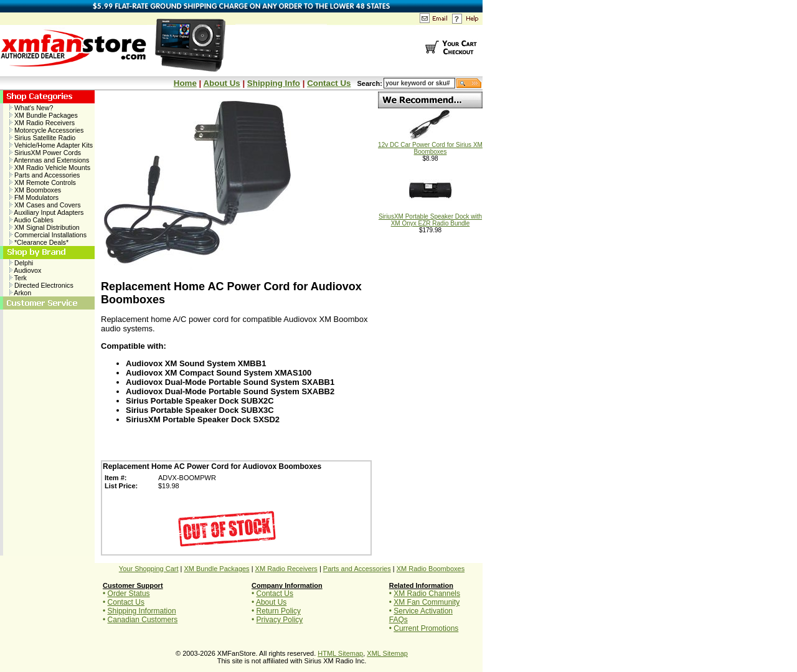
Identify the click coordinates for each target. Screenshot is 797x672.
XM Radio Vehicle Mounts (50, 168)
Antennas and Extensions (49, 160)
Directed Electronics (41, 285)
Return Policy (279, 611)
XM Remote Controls (43, 182)
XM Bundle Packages (44, 115)
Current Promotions (426, 628)
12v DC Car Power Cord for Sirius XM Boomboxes (430, 145)
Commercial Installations (48, 235)
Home (185, 83)
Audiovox (25, 270)
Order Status (129, 594)
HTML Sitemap (340, 653)
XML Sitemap (387, 653)
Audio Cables (31, 220)
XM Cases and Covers (45, 205)
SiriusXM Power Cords (45, 153)
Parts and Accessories (45, 175)
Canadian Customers (143, 620)
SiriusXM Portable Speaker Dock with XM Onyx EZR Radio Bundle (430, 217)
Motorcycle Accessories (46, 130)
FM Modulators (34, 197)
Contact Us (329, 83)
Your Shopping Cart (149, 569)
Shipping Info (274, 83)
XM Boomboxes (35, 190)
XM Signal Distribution (45, 227)
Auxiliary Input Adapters (46, 212)
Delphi (21, 263)
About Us (221, 83)
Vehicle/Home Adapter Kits (51, 145)
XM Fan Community (427, 602)
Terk (18, 278)
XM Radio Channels (427, 594)
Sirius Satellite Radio (42, 138)
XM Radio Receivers (42, 123)
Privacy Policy (280, 620)
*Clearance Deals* (39, 242)
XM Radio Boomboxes (431, 569)
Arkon (20, 293)
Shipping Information (142, 611)
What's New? (31, 108)
